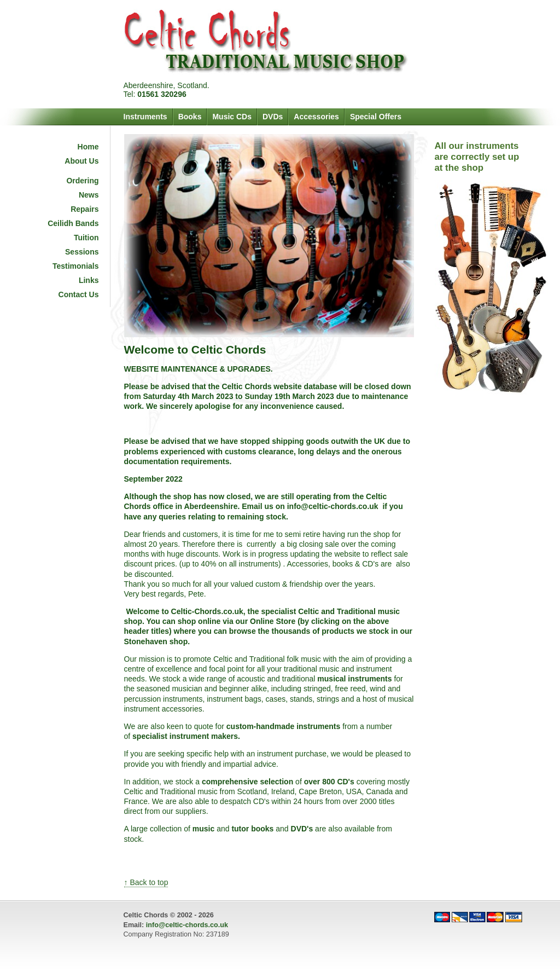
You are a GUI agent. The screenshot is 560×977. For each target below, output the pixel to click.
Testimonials (76, 266)
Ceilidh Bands (73, 223)
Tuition (86, 238)
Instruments (145, 117)
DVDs (273, 117)
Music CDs (232, 117)
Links (89, 280)
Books (190, 117)
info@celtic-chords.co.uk (187, 925)
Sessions (82, 252)
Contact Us (79, 294)
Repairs (84, 209)
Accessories (316, 117)
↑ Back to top (146, 882)
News (89, 195)
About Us (81, 161)
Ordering (82, 181)
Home (88, 147)
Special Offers (376, 117)
